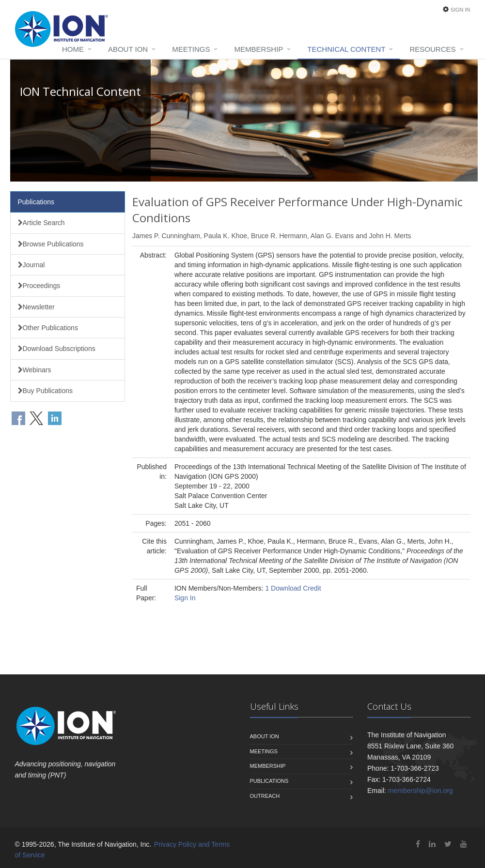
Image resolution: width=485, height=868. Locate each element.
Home (73, 49)
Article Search (41, 223)
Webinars (35, 370)
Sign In (461, 10)
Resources (432, 49)
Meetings (191, 49)
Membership (258, 49)
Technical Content (346, 49)
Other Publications (48, 328)
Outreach (265, 796)
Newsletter (36, 307)
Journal (31, 265)
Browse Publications (51, 244)
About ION (128, 49)
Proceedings (39, 286)
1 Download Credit (293, 588)
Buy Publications (46, 391)
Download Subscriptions (57, 349)
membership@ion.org (421, 791)
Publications (36, 202)
